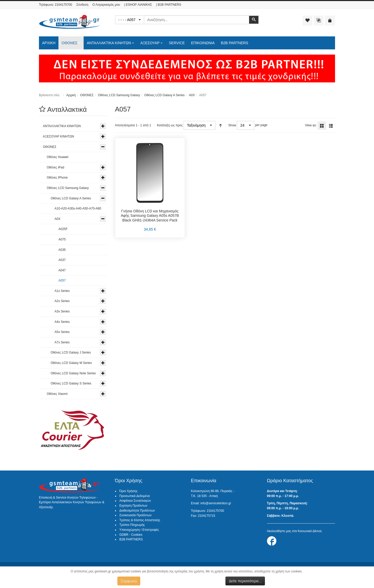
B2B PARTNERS (131, 539)
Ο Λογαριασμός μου (106, 5)
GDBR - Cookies (131, 535)
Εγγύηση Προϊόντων (133, 506)
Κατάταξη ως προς (170, 125)
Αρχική (71, 95)
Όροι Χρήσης (129, 491)
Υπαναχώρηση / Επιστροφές (139, 530)
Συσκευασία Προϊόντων (136, 515)
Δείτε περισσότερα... (245, 581)
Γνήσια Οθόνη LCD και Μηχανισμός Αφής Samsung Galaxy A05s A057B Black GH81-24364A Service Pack (150, 216)
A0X (192, 95)
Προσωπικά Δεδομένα (135, 496)
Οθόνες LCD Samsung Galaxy (119, 95)
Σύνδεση (82, 5)
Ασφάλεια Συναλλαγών (135, 501)
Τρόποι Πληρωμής (132, 525)
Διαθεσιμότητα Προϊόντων (137, 511)
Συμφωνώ (129, 581)
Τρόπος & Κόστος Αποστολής (140, 520)
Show (232, 125)
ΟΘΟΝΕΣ (87, 95)
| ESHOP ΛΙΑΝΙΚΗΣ (138, 5)
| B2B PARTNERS (169, 5)
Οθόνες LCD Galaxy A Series (165, 95)
